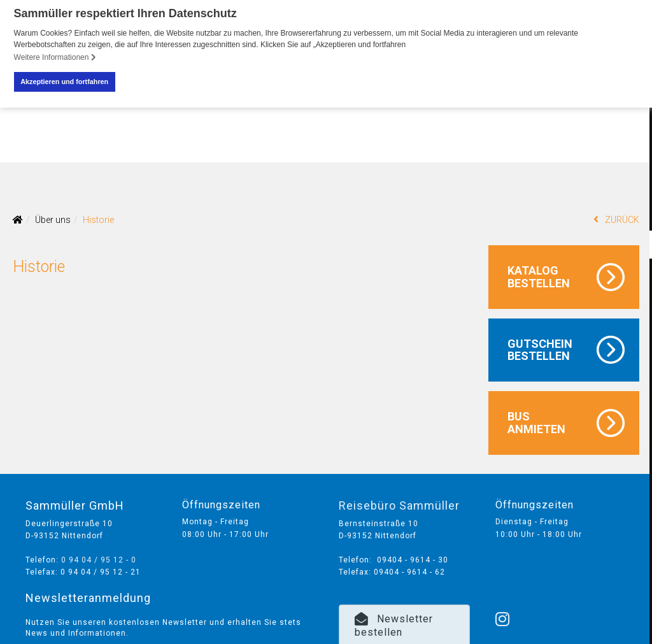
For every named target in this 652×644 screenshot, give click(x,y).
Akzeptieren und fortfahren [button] (64, 82)
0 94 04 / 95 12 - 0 (99, 559)
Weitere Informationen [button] (55, 57)
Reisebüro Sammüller (399, 505)
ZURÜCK (616, 219)
